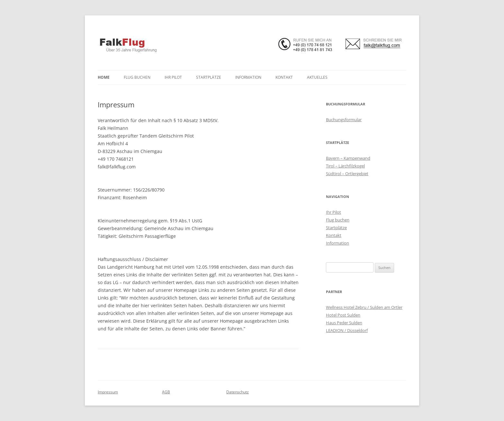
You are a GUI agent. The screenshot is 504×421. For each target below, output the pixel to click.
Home (104, 77)
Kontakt (284, 77)
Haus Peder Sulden (344, 323)
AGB (166, 392)
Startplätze (209, 77)
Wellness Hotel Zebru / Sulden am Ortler (364, 307)
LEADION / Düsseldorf (347, 330)
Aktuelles (317, 77)
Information (248, 77)
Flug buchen (137, 77)
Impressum (108, 392)
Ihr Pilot (173, 77)
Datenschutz (238, 392)
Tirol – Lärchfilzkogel (345, 166)
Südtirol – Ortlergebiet (347, 174)
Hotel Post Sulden (343, 315)
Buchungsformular (344, 120)
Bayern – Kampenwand (348, 158)
